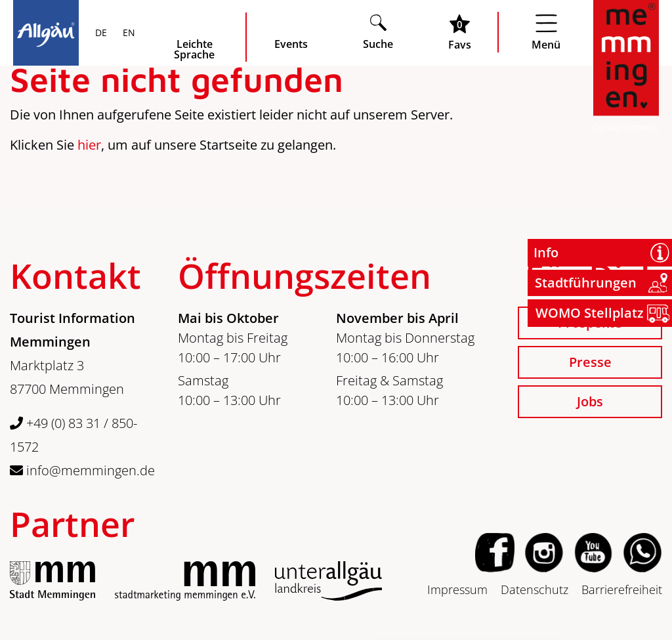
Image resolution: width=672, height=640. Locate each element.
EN (128, 33)
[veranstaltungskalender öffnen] (291, 32)
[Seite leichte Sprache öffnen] (194, 37)
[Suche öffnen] (378, 32)
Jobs (590, 401)
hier (89, 145)
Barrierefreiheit (622, 589)
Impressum (457, 589)
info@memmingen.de (82, 470)
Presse (590, 362)
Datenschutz (535, 589)
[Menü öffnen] (546, 32)
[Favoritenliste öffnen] (460, 32)
